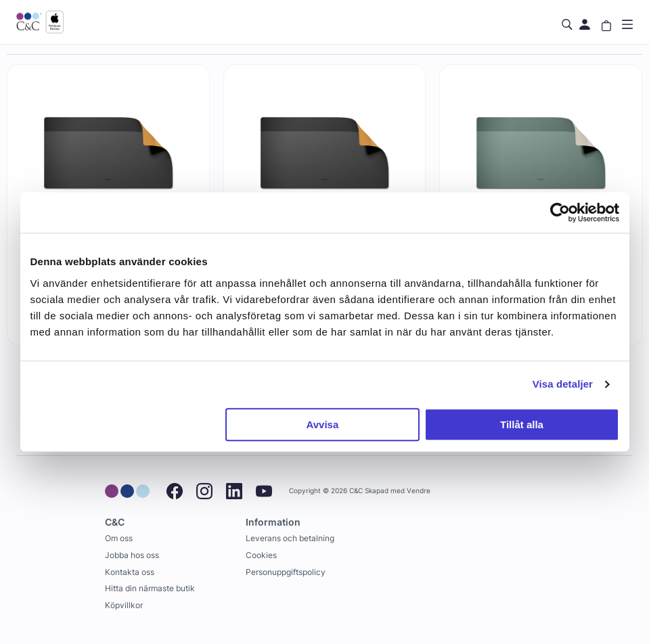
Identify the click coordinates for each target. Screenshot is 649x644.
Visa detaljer (563, 384)
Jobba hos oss (132, 555)
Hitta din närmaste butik (150, 588)
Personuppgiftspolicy (286, 572)
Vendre (419, 491)
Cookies (261, 555)
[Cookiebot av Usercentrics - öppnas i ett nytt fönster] (560, 212)
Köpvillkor (124, 605)
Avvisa (322, 424)
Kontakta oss (130, 572)
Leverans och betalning (290, 538)
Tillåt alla (522, 424)
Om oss (119, 538)
